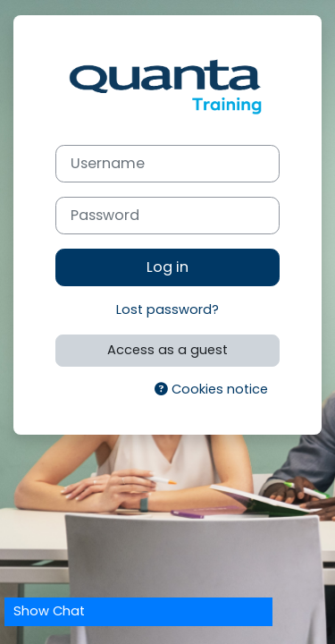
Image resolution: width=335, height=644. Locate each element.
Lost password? (167, 309)
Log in (167, 267)
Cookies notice (211, 389)
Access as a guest (167, 350)
